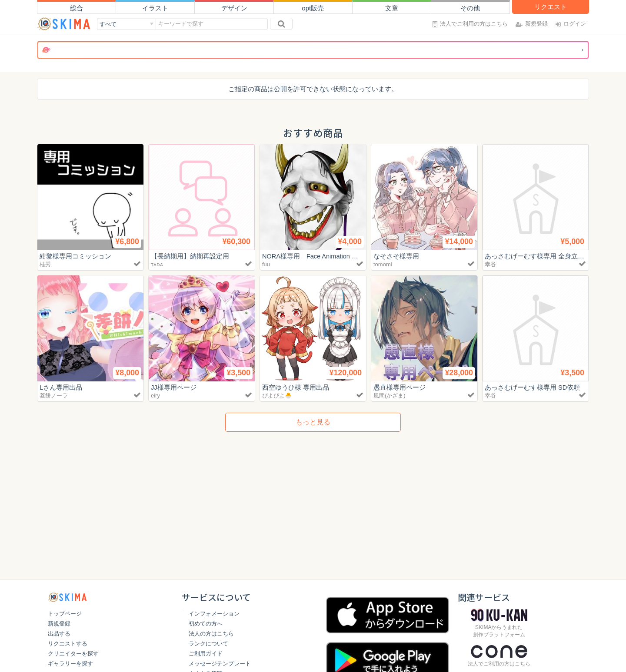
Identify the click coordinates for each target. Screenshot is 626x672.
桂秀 (45, 264)
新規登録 (59, 624)
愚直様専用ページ (400, 387)
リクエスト (551, 7)
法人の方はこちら (211, 634)
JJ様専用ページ (174, 387)
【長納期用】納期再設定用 (190, 256)
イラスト (155, 8)
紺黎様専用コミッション (75, 256)
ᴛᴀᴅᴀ (157, 264)
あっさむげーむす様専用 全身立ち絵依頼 (544, 256)
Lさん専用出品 (61, 387)
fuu (266, 264)
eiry (155, 396)
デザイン (234, 8)
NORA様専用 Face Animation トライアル (324, 256)
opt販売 (313, 8)
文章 (392, 8)
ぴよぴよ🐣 (277, 396)
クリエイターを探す (73, 654)
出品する (59, 634)
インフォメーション (214, 614)
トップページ (65, 614)
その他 (470, 8)
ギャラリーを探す (70, 664)
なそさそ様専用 (396, 256)
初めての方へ (206, 624)
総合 (77, 8)
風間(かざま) (390, 396)
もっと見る (313, 422)
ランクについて (208, 644)
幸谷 (490, 264)
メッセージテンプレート (220, 664)
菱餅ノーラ (54, 396)
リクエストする (68, 644)
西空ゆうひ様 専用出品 (296, 387)
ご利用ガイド (206, 654)
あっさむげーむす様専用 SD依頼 (533, 387)
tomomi (383, 264)
